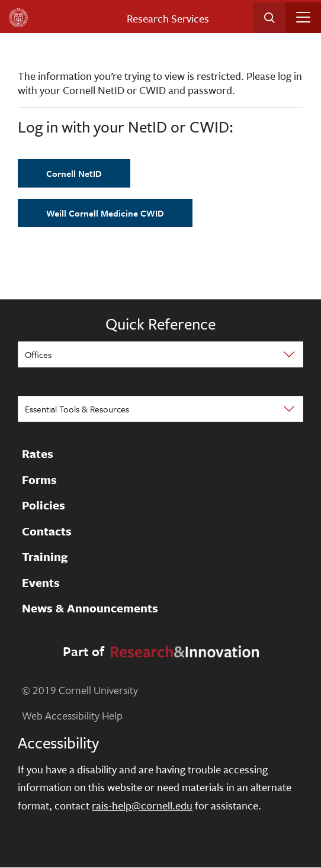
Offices (38, 354)
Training (45, 557)
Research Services (168, 18)
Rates (38, 454)
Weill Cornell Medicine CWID (105, 213)
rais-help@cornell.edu (142, 805)
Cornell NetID (74, 173)
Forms (39, 480)
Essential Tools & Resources (77, 409)
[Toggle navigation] (303, 17)
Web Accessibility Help (72, 715)
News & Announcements (90, 609)
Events (41, 583)
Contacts (47, 531)
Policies (44, 506)
